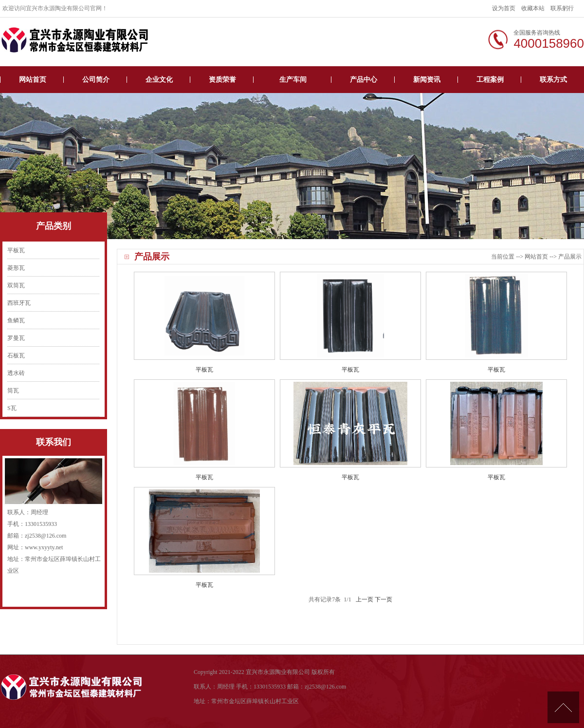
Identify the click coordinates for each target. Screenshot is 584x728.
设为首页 (504, 8)
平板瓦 (16, 250)
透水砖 (16, 373)
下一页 (383, 599)
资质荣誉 (222, 80)
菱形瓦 (16, 268)
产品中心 (364, 80)
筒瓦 (13, 391)
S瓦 (12, 408)
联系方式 (553, 80)
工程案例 (490, 80)
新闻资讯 (427, 80)
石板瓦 (16, 355)
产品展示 (570, 257)
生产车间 (293, 80)
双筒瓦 (16, 285)
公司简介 (96, 80)
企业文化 (159, 80)
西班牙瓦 (19, 303)
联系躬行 (562, 8)
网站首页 (33, 80)
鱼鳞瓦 (16, 320)
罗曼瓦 (16, 338)
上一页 (365, 599)
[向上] (563, 707)
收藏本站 (533, 8)
